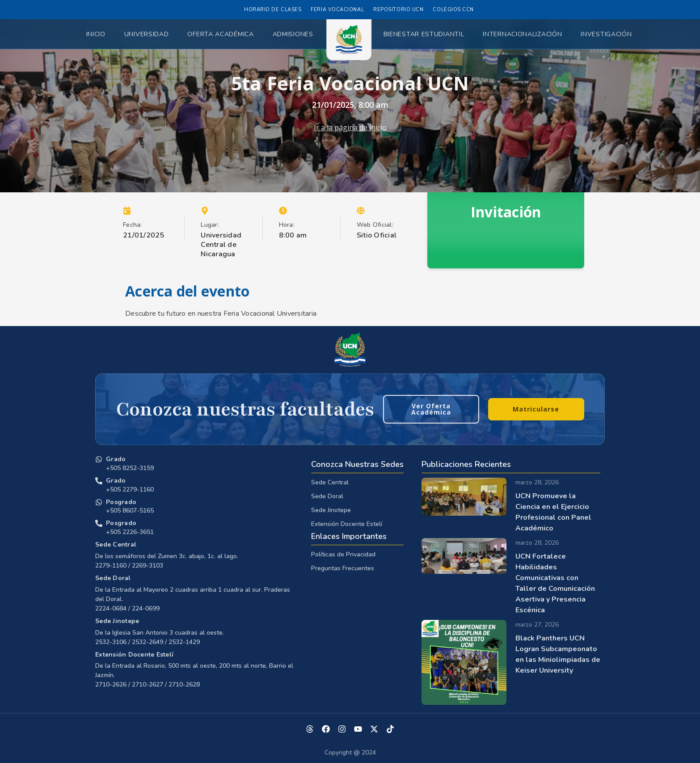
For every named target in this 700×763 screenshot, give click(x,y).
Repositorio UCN (398, 10)
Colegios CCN (453, 10)
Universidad (147, 34)
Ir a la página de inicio (350, 127)
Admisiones (293, 34)
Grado (116, 459)
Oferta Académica (220, 34)
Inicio (96, 34)
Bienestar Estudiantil (424, 34)
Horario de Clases (273, 10)
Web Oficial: (375, 225)
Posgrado (121, 502)
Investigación (606, 34)
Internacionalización (522, 34)
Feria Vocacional (337, 10)
